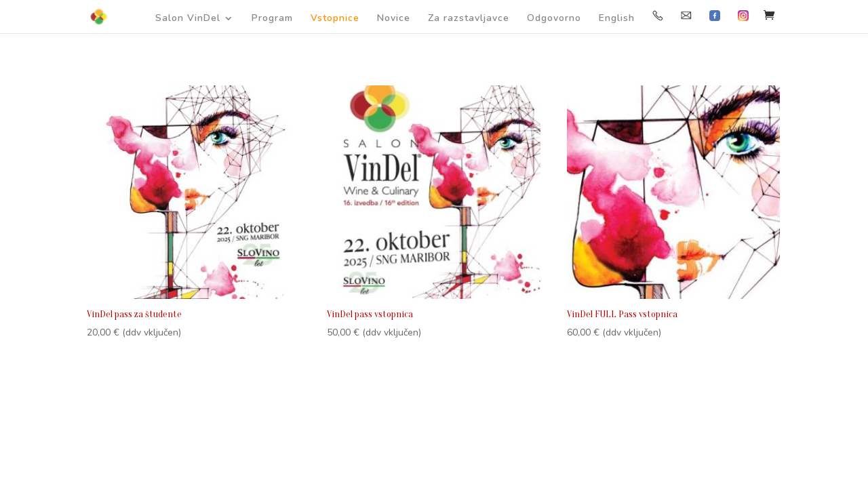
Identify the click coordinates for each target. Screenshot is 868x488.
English (617, 19)
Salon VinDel (188, 19)
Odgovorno (554, 19)
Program (272, 19)
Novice (394, 19)
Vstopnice (335, 19)
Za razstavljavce (469, 19)
